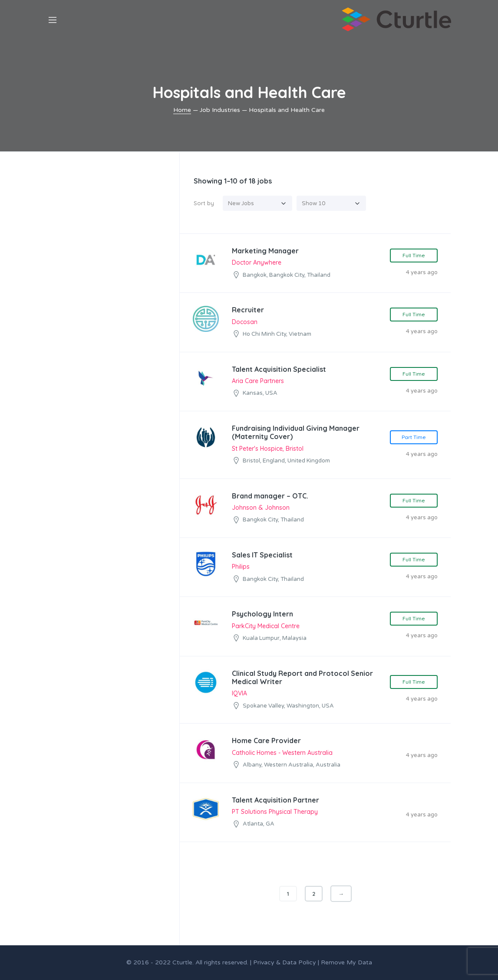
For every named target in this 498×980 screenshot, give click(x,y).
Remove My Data (346, 962)
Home (182, 110)
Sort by (204, 203)
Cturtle (182, 962)
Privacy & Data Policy (285, 962)
